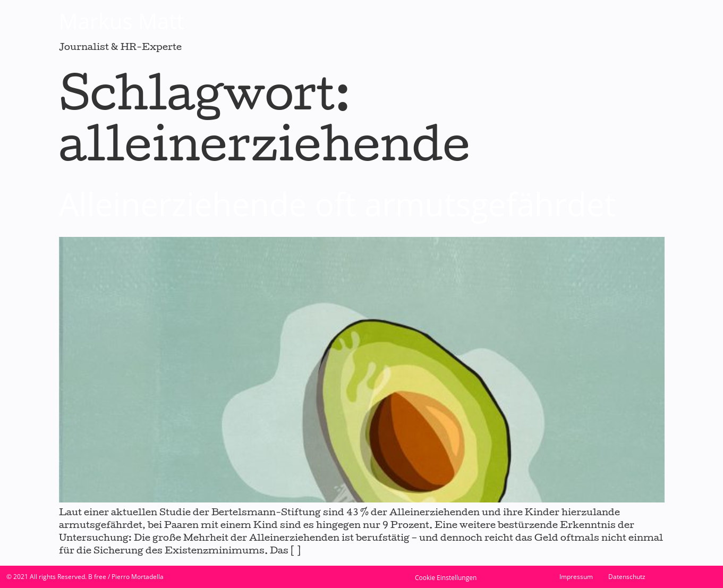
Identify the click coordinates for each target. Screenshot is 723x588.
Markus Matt (122, 21)
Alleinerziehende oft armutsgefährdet (338, 204)
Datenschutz (627, 577)
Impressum (576, 577)
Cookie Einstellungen (446, 578)
